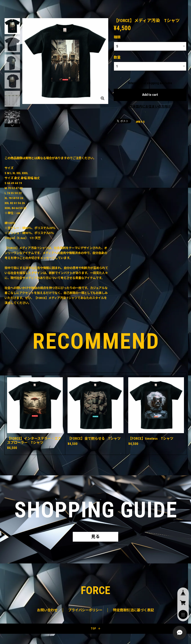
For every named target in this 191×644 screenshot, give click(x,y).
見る (95, 537)
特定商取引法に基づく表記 (133, 611)
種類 (117, 37)
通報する (140, 122)
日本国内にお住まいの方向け (150, 106)
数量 (117, 57)
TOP (95, 629)
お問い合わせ (47, 611)
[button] (12, 125)
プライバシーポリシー (85, 611)
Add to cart (150, 95)
